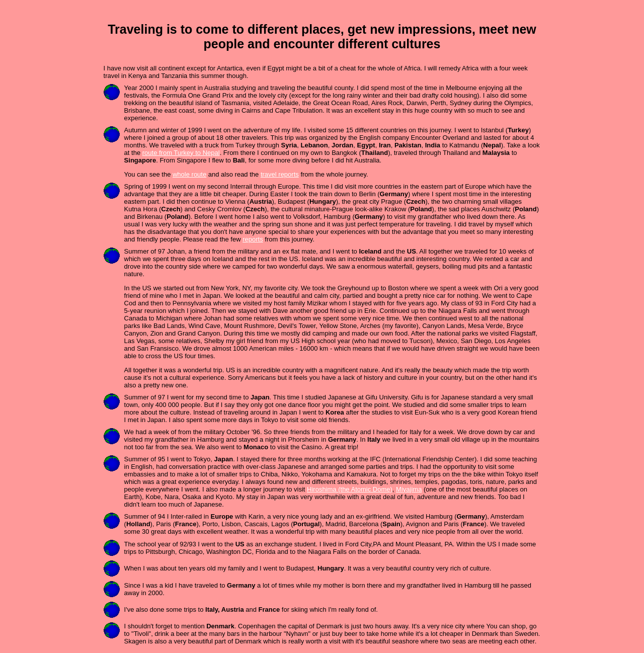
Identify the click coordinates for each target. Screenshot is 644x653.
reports (253, 239)
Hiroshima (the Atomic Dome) (350, 489)
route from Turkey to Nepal (181, 153)
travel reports (280, 174)
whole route (189, 174)
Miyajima (409, 489)
